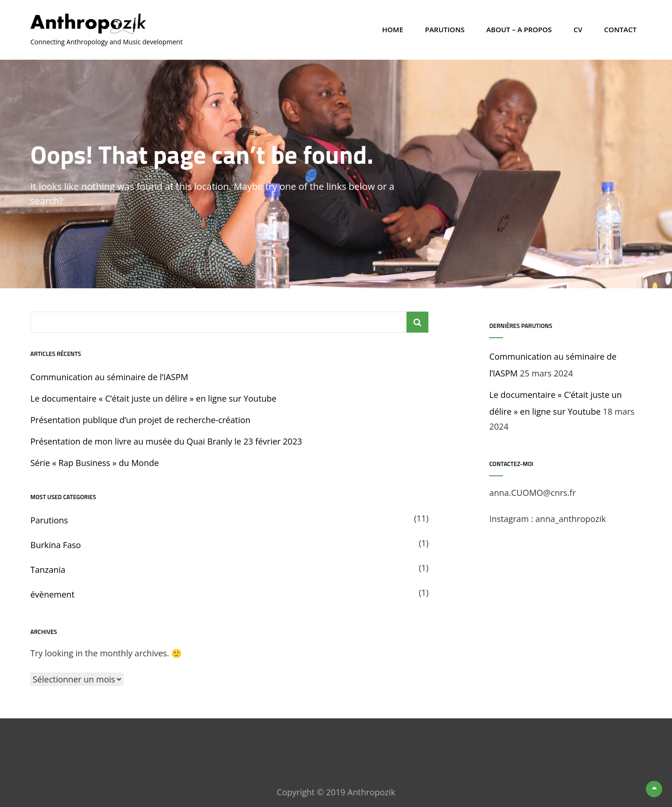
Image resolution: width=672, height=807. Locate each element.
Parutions (445, 29)
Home (393, 29)
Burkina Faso (56, 545)
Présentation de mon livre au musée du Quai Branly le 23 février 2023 (166, 441)
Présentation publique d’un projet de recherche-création (140, 420)
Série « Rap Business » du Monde (94, 463)
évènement (52, 594)
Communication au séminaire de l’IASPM (109, 377)
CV (578, 29)
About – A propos (519, 29)
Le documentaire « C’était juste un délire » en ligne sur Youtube (153, 398)
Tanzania (48, 570)
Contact (620, 29)
